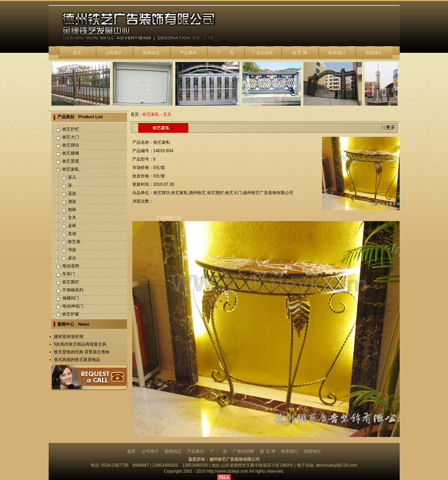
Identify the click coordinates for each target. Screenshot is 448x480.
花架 (72, 193)
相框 (72, 210)
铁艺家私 (71, 169)
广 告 (225, 53)
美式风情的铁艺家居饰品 (77, 360)
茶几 (72, 177)
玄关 (72, 218)
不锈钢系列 (73, 290)
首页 (77, 53)
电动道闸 (71, 266)
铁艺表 (74, 242)
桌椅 (72, 226)
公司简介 (114, 53)
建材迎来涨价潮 (69, 337)
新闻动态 (151, 53)
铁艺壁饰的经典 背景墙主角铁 (82, 352)
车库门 (69, 274)
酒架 (72, 202)
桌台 (72, 258)
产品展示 (188, 53)
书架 (72, 250)
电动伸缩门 (73, 306)
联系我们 (337, 53)
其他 (72, 234)
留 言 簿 (300, 53)
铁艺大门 (71, 137)
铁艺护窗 (71, 314)
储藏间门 (71, 298)
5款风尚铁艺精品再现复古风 (80, 344)
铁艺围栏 (71, 282)
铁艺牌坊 (71, 145)
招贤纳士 (374, 53)
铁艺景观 (71, 161)
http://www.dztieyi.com (228, 471)
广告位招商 (262, 53)
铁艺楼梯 (71, 153)
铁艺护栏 (71, 129)
